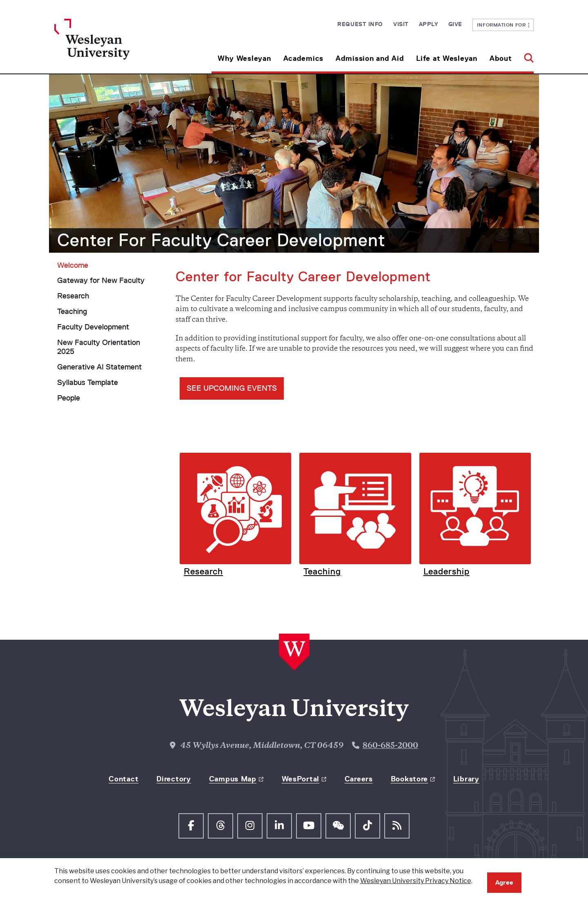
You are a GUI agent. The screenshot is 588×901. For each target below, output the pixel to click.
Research (73, 296)
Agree (504, 882)
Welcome (73, 265)
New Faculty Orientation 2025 (99, 347)
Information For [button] (503, 25)
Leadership (447, 571)
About (501, 58)
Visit (401, 24)
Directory (174, 779)
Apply (429, 24)
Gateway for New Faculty (101, 280)
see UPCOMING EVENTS (232, 388)
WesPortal (301, 779)
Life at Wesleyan (447, 58)
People (69, 398)
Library (466, 779)
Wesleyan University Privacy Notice (416, 881)
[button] (526, 55)
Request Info (360, 24)
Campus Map (233, 779)
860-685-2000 (390, 746)
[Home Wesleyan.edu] (114, 46)
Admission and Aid (370, 58)
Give (455, 24)
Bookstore (409, 779)
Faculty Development (93, 327)
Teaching (72, 311)
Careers (359, 779)
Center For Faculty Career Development (221, 240)
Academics (303, 58)
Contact (124, 779)
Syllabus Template (88, 383)
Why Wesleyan (244, 58)
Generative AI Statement (99, 367)
